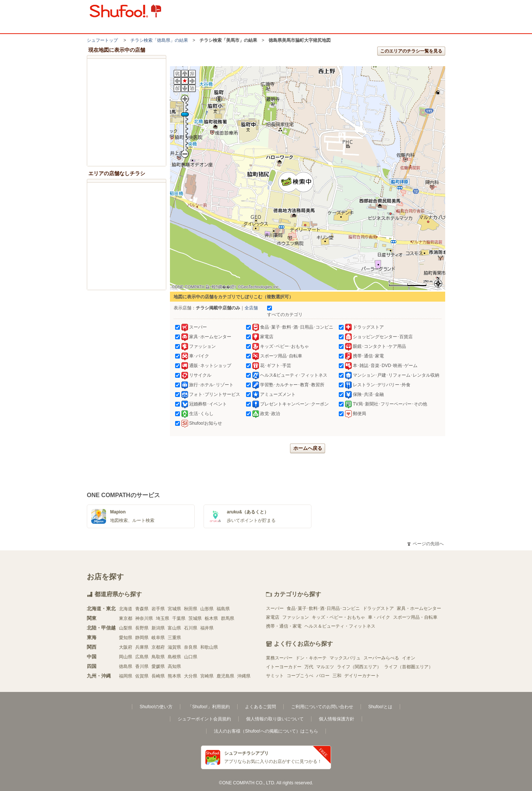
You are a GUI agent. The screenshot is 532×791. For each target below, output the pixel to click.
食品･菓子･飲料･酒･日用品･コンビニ (323, 608)
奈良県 (191, 647)
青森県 (142, 609)
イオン (409, 658)
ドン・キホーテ (311, 658)
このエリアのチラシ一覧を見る (411, 51)
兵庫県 (142, 647)
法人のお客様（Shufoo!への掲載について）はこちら (266, 731)
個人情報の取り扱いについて (275, 719)
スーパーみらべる (381, 658)
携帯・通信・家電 (284, 626)
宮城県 (174, 609)
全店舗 (251, 308)
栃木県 (211, 618)
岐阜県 (158, 638)
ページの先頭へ (426, 544)
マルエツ (325, 667)
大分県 (191, 676)
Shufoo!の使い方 (156, 707)
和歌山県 (209, 647)
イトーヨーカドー (284, 667)
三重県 (174, 638)
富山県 (174, 628)
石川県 (191, 628)
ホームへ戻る (308, 448)
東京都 (126, 618)
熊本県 (174, 676)
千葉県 (179, 618)
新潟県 (158, 628)
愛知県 (126, 638)
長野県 (142, 628)
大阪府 (126, 647)
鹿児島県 (225, 676)
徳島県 (126, 666)
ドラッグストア (378, 608)
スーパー (275, 608)
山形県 (207, 609)
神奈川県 (144, 618)
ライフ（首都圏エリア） (409, 667)
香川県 (142, 666)
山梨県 (126, 628)
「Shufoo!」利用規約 (209, 707)
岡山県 (126, 657)
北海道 (126, 609)
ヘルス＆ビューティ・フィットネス (340, 626)
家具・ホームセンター (419, 608)
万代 (309, 667)
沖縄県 (244, 676)
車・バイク (379, 617)
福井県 (207, 628)
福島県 (223, 609)
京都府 (158, 647)
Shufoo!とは (380, 707)
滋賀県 (174, 647)
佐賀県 (142, 676)
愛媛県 (158, 666)
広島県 (142, 657)
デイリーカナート (362, 676)
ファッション (296, 617)
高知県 (174, 666)
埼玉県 (163, 618)
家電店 (273, 617)
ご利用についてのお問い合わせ (322, 707)
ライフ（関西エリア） (359, 667)
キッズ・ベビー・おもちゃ (338, 617)
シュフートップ (102, 40)
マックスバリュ (345, 658)
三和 (337, 676)
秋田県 (191, 609)
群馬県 (228, 618)
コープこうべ (300, 676)
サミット (275, 676)
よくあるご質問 (260, 707)
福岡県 (126, 676)
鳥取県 (158, 657)
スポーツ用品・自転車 (415, 617)
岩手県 (158, 609)
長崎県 (158, 676)
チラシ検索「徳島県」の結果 (159, 40)
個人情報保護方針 (337, 719)
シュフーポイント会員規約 (204, 719)
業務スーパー (279, 658)
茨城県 (195, 618)
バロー (323, 676)
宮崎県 (207, 676)
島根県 (174, 657)
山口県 (191, 657)
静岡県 (142, 638)
